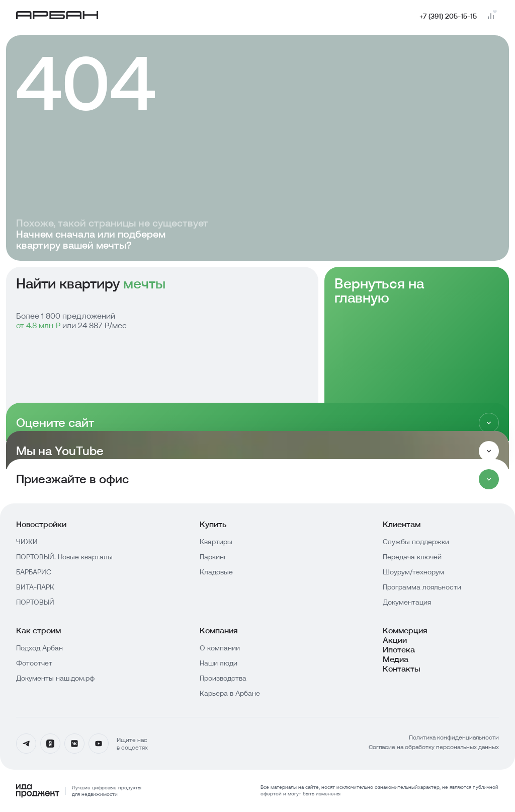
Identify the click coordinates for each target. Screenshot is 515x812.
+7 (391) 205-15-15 (448, 16)
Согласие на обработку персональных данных (434, 747)
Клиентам (402, 524)
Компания (219, 631)
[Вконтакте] (74, 744)
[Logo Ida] (79, 791)
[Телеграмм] (26, 744)
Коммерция (405, 631)
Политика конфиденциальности (454, 737)
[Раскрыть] (489, 451)
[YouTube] (99, 744)
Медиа (396, 659)
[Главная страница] (57, 16)
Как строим (38, 631)
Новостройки (41, 524)
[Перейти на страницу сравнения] (491, 16)
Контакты (402, 669)
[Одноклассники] (50, 744)
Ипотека (399, 650)
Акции (395, 640)
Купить (213, 524)
